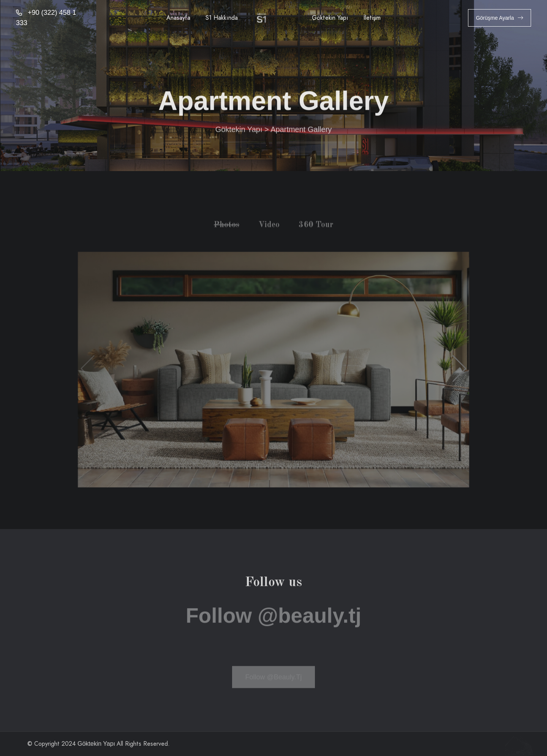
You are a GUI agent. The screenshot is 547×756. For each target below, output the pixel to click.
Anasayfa (178, 18)
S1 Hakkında (222, 18)
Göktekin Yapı (330, 18)
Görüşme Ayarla (500, 18)
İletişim (372, 18)
